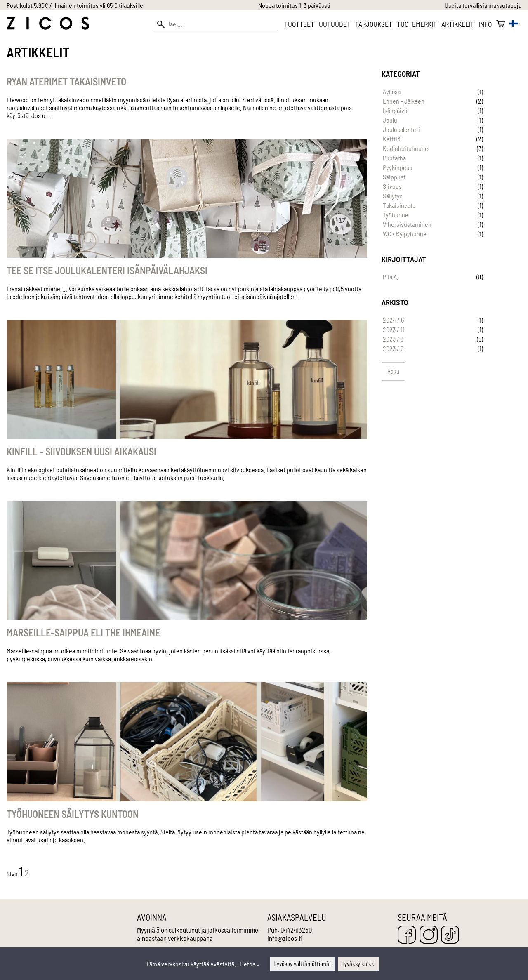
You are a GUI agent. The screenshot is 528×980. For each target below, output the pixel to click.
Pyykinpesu (398, 167)
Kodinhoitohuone (405, 148)
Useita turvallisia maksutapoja (483, 5)
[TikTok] (450, 935)
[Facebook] (407, 935)
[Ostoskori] (501, 24)
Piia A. (391, 277)
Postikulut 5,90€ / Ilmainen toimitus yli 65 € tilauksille (75, 5)
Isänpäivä (395, 110)
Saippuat (394, 177)
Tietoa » (249, 964)
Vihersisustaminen (407, 224)
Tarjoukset (374, 24)
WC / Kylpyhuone (405, 234)
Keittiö (392, 139)
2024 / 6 (393, 320)
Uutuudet (335, 24)
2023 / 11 (394, 329)
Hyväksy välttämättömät (302, 964)
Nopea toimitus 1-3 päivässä (294, 5)
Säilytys (393, 196)
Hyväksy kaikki (358, 964)
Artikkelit (458, 24)
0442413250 (296, 930)
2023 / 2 (393, 348)
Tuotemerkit (417, 24)
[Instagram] (429, 935)
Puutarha (394, 158)
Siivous (392, 186)
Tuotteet (299, 24)
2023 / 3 (393, 339)
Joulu (390, 120)
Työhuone (396, 215)
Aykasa (392, 91)
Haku (393, 371)
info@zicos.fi (285, 938)
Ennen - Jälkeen (404, 101)
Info (485, 24)
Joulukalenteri (401, 129)
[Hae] (216, 24)
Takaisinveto (399, 205)
